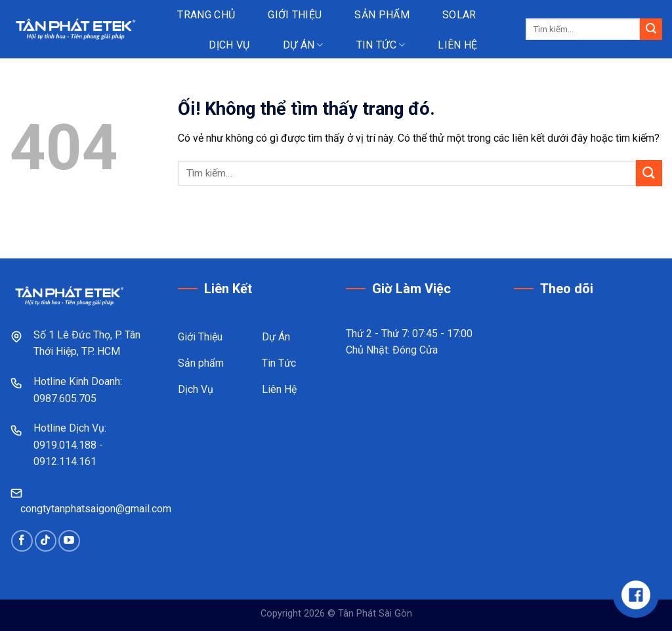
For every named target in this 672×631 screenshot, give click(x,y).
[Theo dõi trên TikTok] (46, 541)
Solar (459, 15)
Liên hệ (457, 45)
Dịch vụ (229, 45)
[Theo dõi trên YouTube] (69, 541)
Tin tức (381, 45)
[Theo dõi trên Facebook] (22, 541)
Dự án (303, 45)
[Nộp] (651, 30)
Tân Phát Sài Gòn (375, 614)
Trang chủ (206, 15)
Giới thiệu (295, 15)
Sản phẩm (382, 15)
